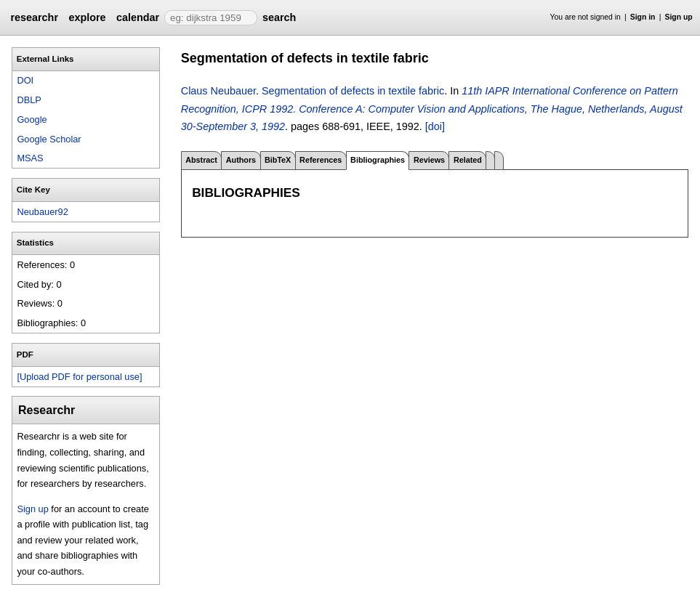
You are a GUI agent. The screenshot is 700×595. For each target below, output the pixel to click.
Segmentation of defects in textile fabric (353, 91)
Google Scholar (49, 139)
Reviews (429, 160)
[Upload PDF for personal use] (79, 377)
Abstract (201, 160)
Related (468, 160)
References (321, 160)
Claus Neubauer (218, 91)
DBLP (29, 100)
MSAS (30, 158)
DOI (25, 80)
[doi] (435, 126)
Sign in (643, 17)
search (279, 17)
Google (32, 120)
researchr (34, 17)
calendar (138, 17)
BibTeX (278, 160)
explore (87, 17)
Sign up (679, 17)
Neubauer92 (42, 212)
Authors (241, 160)
